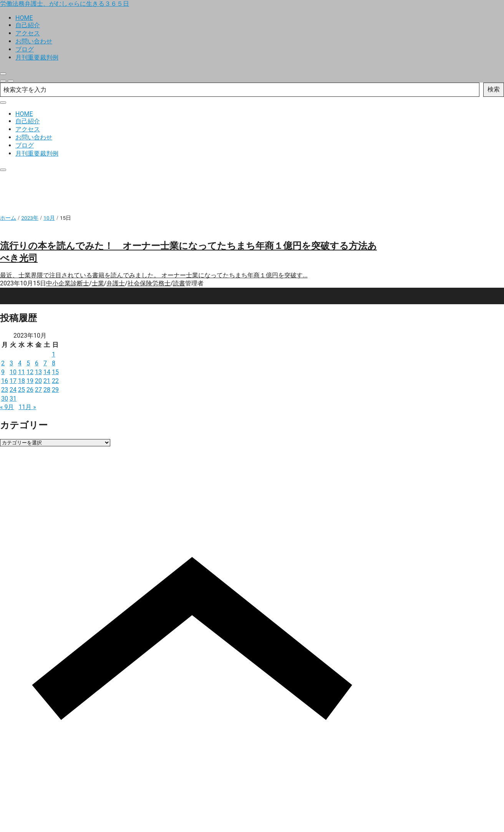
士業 (98, 283)
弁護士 (116, 283)
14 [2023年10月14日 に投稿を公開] (47, 372)
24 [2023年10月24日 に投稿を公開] (13, 390)
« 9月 (7, 407)
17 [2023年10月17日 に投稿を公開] (13, 381)
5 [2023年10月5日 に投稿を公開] (28, 363)
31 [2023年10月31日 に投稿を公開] (13, 399)
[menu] (11, 81)
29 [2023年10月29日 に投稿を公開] (55, 390)
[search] (3, 81)
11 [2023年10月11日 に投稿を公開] (22, 372)
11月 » (27, 407)
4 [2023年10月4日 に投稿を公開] (20, 363)
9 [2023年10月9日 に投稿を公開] (3, 372)
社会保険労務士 (149, 283)
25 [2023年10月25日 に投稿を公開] (22, 390)
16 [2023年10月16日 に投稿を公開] (5, 381)
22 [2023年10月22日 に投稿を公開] (55, 381)
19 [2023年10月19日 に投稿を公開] (30, 381)
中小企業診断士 (68, 283)
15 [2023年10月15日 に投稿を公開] (55, 372)
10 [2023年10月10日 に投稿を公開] (13, 372)
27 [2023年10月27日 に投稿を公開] (38, 390)
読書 (179, 283)
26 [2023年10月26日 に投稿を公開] (30, 390)
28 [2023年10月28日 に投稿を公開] (47, 390)
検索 (494, 89)
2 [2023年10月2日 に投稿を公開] (3, 363)
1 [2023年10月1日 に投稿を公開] (54, 354)
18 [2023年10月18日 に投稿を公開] (22, 381)
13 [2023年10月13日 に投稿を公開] (38, 372)
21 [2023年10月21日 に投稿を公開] (47, 381)
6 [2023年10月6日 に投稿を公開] (37, 363)
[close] (3, 74)
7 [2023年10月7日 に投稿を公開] (45, 363)
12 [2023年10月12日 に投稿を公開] (30, 372)
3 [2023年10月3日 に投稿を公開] (11, 363)
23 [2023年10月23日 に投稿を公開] (5, 390)
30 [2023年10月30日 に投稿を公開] (5, 399)
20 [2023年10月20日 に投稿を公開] (38, 381)
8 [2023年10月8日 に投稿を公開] (54, 363)
